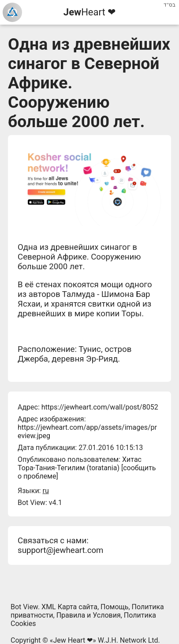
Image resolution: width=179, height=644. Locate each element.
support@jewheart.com (60, 550)
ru (45, 491)
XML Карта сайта (69, 607)
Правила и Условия (89, 615)
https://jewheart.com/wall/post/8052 (100, 407)
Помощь (114, 607)
